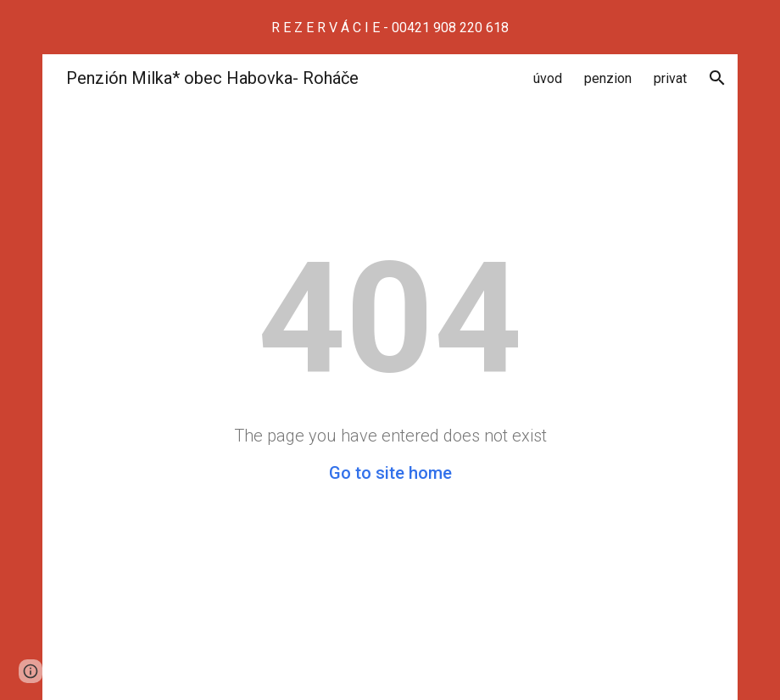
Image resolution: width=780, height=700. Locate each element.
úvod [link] (548, 78)
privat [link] (670, 78)
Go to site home (390, 473)
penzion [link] (608, 78)
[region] (390, 27)
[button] (717, 78)
